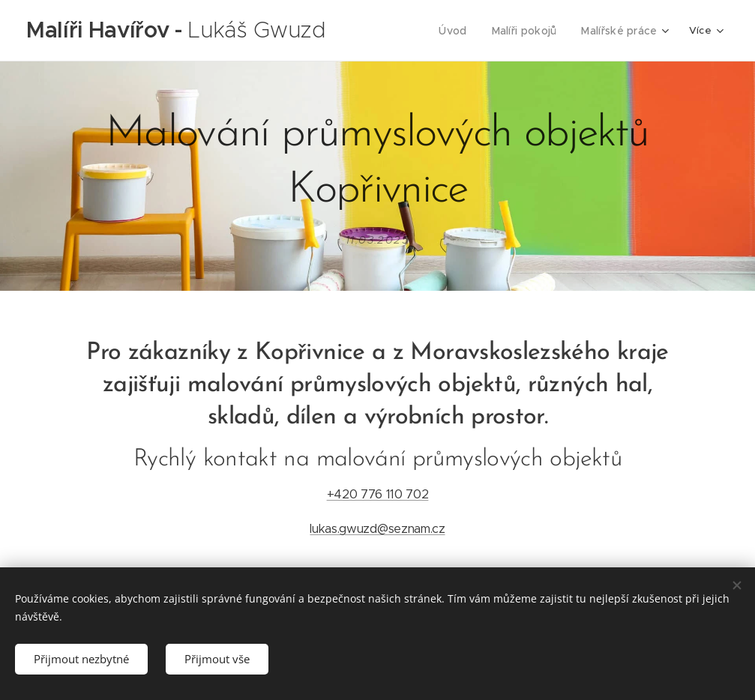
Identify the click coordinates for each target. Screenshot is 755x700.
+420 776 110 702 (378, 494)
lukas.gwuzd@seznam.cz (377, 529)
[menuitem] (463, 31)
